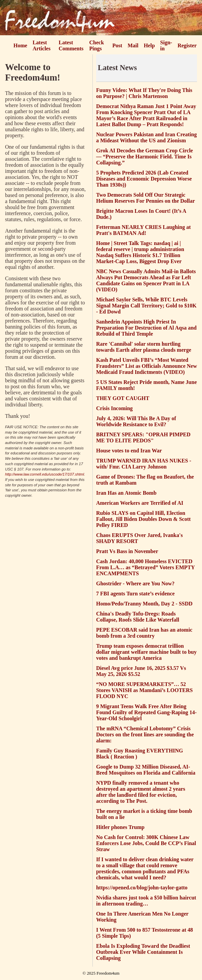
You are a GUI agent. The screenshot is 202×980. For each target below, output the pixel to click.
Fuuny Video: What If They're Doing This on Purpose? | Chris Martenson (144, 93)
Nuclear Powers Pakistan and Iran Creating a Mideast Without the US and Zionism (146, 137)
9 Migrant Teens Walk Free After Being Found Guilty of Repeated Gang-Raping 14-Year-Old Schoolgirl (146, 712)
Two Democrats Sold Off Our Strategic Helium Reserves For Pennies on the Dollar (146, 198)
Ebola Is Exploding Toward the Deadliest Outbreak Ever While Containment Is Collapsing (143, 952)
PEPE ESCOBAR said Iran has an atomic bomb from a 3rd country (144, 633)
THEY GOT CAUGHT (123, 398)
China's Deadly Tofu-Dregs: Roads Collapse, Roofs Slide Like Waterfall (138, 617)
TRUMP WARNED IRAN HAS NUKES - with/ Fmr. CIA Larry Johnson (144, 464)
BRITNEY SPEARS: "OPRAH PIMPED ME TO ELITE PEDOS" (143, 437)
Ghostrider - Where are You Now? (135, 583)
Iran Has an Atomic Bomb (126, 493)
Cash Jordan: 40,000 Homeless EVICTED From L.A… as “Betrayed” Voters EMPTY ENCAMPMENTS (145, 567)
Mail (133, 45)
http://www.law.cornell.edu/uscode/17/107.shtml (45, 474)
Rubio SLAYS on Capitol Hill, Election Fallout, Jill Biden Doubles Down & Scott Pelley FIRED (143, 519)
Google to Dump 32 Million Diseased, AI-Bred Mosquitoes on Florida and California (146, 770)
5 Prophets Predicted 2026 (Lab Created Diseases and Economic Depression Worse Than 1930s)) (144, 179)
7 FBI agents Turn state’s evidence (135, 594)
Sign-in (166, 45)
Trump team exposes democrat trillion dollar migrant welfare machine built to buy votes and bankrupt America (146, 652)
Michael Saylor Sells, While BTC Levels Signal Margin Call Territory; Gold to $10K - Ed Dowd (146, 306)
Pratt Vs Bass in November (127, 551)
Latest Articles (42, 45)
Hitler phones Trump (120, 827)
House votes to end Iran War (129, 451)
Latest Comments (71, 45)
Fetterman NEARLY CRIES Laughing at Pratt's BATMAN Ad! (144, 230)
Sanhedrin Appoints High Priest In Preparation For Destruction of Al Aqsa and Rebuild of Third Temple (146, 328)
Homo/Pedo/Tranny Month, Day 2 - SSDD (144, 604)
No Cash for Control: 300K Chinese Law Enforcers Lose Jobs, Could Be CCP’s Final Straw (146, 843)
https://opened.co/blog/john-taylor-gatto (142, 888)
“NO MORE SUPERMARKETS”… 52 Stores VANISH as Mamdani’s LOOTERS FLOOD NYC (144, 690)
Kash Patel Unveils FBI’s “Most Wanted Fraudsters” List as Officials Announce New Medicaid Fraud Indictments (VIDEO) (147, 366)
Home (20, 45)
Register (187, 45)
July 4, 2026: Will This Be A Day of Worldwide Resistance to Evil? (136, 421)
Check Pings (97, 45)
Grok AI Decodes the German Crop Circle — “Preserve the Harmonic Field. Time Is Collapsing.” (145, 157)
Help (149, 45)
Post (117, 45)
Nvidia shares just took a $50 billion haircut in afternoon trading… (146, 901)
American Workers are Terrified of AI (140, 503)
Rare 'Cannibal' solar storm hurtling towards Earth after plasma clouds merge (144, 347)
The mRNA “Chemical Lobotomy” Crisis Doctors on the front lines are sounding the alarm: (145, 734)
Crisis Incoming (114, 408)
